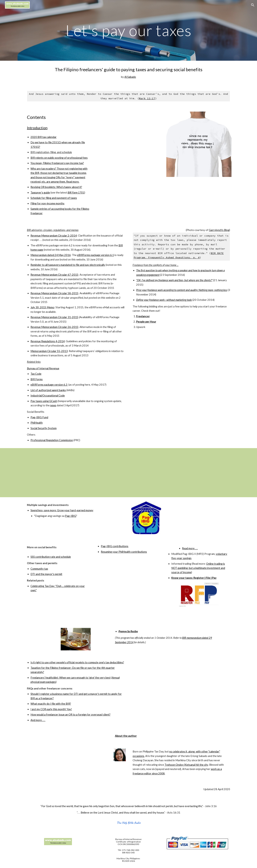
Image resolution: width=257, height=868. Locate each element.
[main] (128, 30)
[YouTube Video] (155, 473)
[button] (253, 5)
